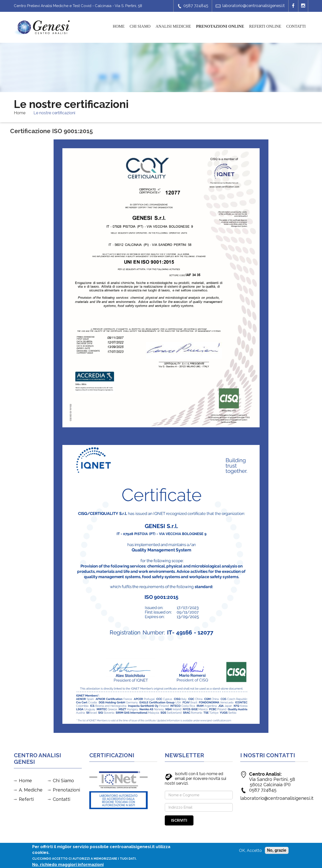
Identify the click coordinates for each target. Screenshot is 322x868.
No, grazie (277, 851)
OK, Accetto (250, 851)
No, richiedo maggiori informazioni (68, 865)
